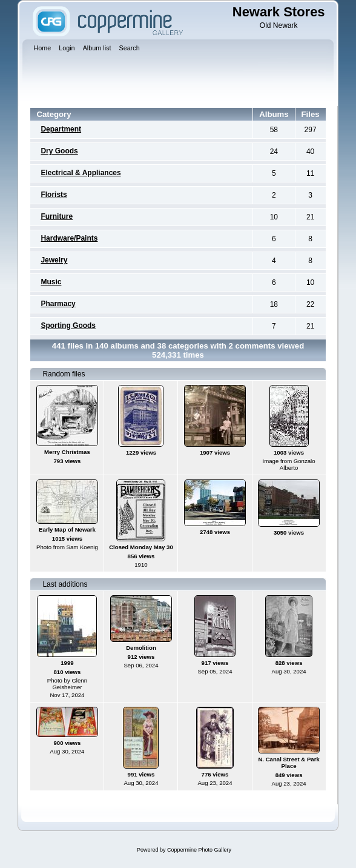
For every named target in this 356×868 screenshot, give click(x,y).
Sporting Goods (68, 326)
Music (51, 282)
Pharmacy (58, 304)
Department (61, 129)
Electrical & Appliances (81, 173)
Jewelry (54, 260)
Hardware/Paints (69, 238)
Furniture (57, 216)
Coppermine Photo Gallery (199, 850)
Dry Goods (59, 151)
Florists (54, 195)
